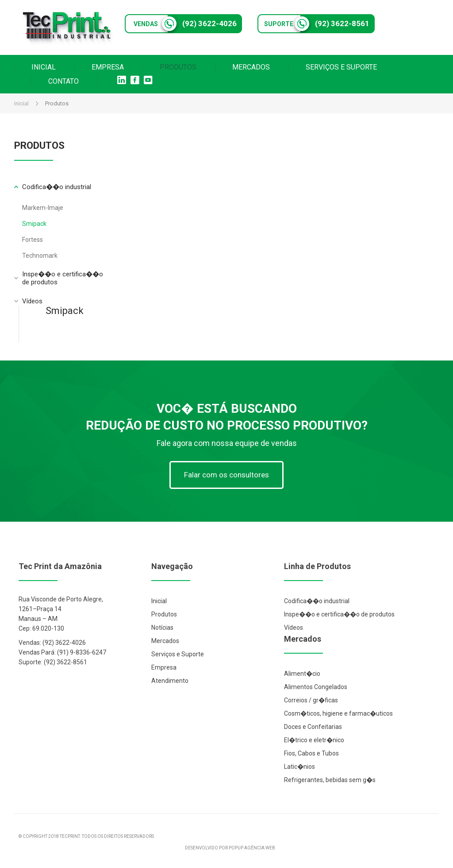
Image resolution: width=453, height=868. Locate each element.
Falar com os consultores (226, 475)
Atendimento (170, 681)
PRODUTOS (178, 67)
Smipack (34, 224)
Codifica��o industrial (317, 601)
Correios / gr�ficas (311, 700)
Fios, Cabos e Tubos (311, 753)
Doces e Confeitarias (313, 727)
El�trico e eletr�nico (314, 740)
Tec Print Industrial (67, 27)
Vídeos (32, 301)
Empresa (164, 667)
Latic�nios (299, 767)
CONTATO (63, 81)
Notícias (162, 628)
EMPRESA (108, 67)
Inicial (21, 103)
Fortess (33, 240)
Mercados (165, 641)
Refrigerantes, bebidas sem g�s (330, 780)
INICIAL (44, 67)
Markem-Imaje (43, 208)
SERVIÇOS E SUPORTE (341, 67)
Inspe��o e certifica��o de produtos (339, 614)
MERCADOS (251, 67)
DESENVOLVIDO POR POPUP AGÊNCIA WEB (230, 848)
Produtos (164, 614)
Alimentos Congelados (316, 687)
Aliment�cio (302, 674)
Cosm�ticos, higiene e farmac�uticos (338, 713)
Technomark (40, 256)
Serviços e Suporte (178, 654)
